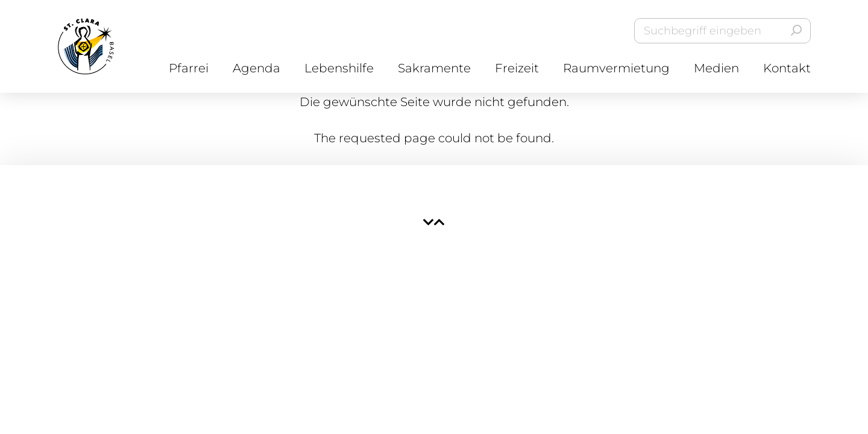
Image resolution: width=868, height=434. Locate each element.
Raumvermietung (616, 68)
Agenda (256, 68)
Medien (716, 68)
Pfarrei (189, 68)
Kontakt (787, 68)
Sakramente (434, 68)
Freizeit (517, 68)
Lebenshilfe (339, 68)
